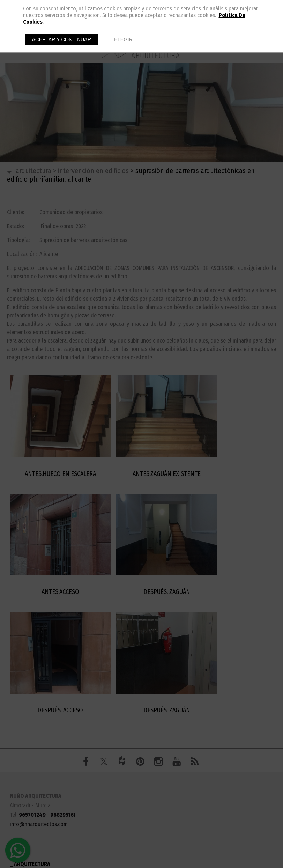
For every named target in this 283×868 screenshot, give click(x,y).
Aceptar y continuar (62, 39)
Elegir (123, 39)
